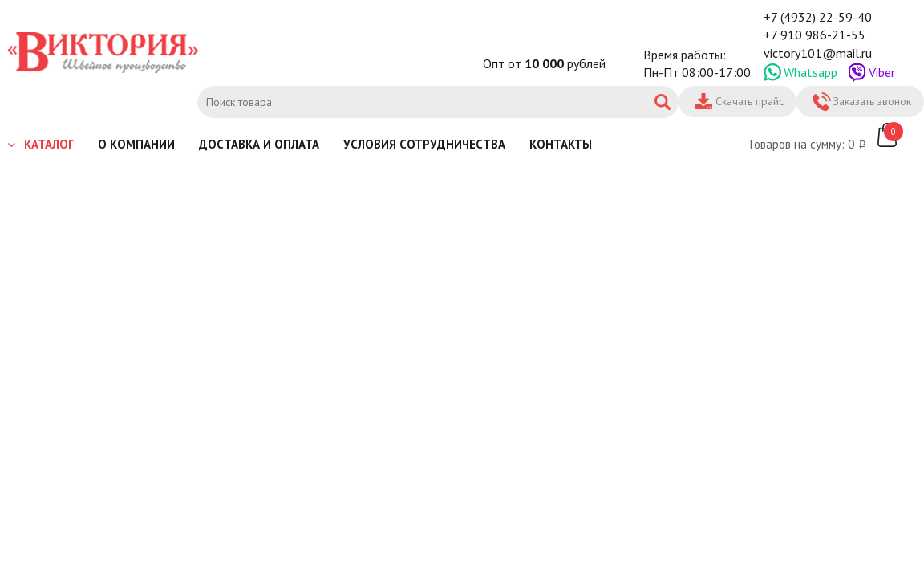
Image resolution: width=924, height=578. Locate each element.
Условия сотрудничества (424, 144)
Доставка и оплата (259, 144)
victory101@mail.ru (818, 53)
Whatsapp (811, 72)
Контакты (561, 144)
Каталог (49, 144)
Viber (882, 72)
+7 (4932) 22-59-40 (818, 17)
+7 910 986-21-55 (815, 35)
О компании (136, 144)
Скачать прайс (750, 101)
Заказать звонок (872, 101)
